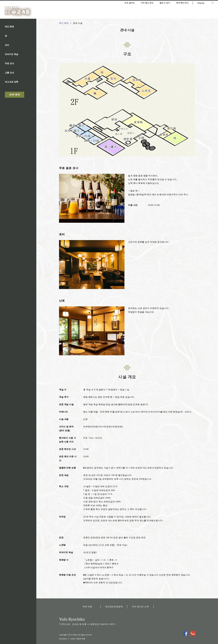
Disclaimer (63, 639)
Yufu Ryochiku (72, 619)
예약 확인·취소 (182, 3)
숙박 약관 (87, 607)
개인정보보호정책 (114, 607)
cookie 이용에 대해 (78, 639)
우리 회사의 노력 (140, 607)
